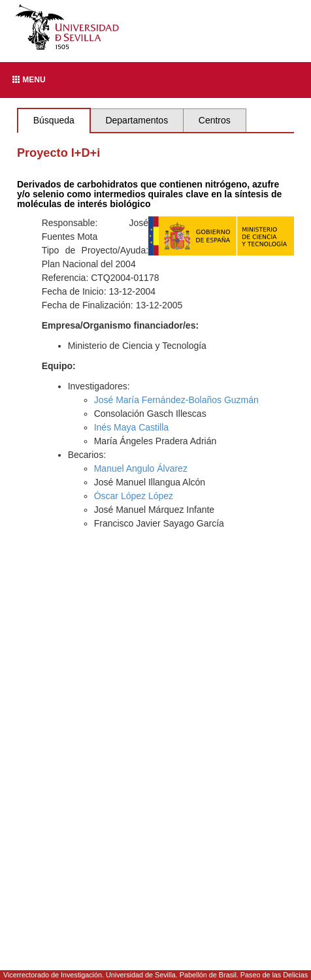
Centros (215, 120)
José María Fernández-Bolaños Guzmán (176, 400)
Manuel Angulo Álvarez (141, 468)
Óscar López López (134, 496)
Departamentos (137, 120)
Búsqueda (54, 120)
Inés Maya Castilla (131, 427)
